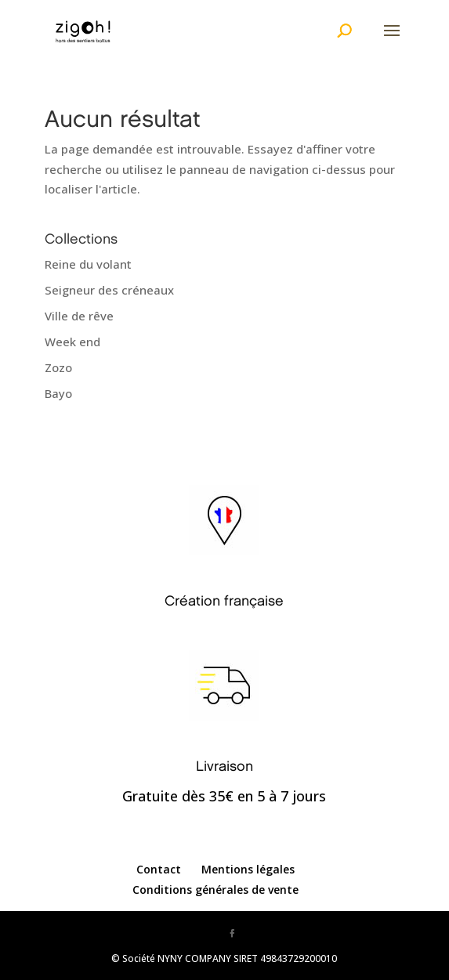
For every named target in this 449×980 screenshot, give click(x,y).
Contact (159, 869)
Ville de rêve (79, 316)
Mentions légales (248, 869)
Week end (72, 342)
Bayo (58, 393)
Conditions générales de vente (215, 890)
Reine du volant (88, 264)
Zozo (58, 367)
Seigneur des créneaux (109, 290)
